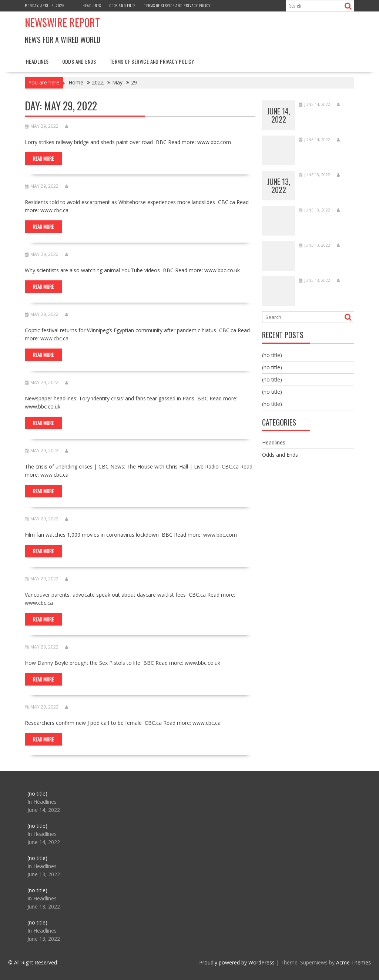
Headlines (92, 5)
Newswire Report (62, 22)
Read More (43, 159)
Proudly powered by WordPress (237, 962)
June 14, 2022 (279, 115)
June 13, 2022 (279, 186)
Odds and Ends (123, 5)
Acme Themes (353, 962)
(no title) (272, 355)
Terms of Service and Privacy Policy (177, 5)
